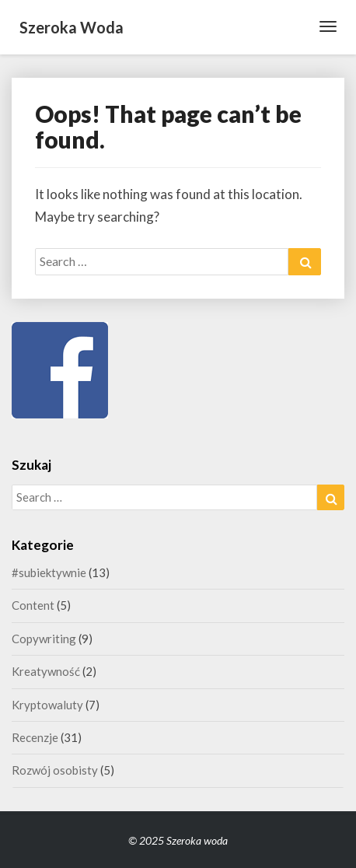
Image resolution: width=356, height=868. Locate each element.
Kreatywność (46, 671)
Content (33, 605)
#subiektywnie (49, 572)
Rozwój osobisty (55, 770)
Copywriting (44, 639)
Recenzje (35, 737)
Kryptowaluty (47, 705)
